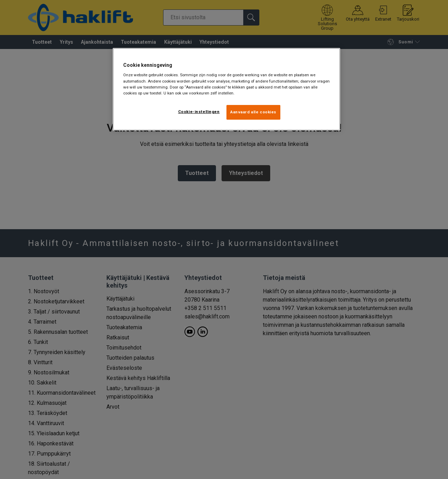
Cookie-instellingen (199, 112)
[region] (226, 89)
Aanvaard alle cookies (253, 112)
